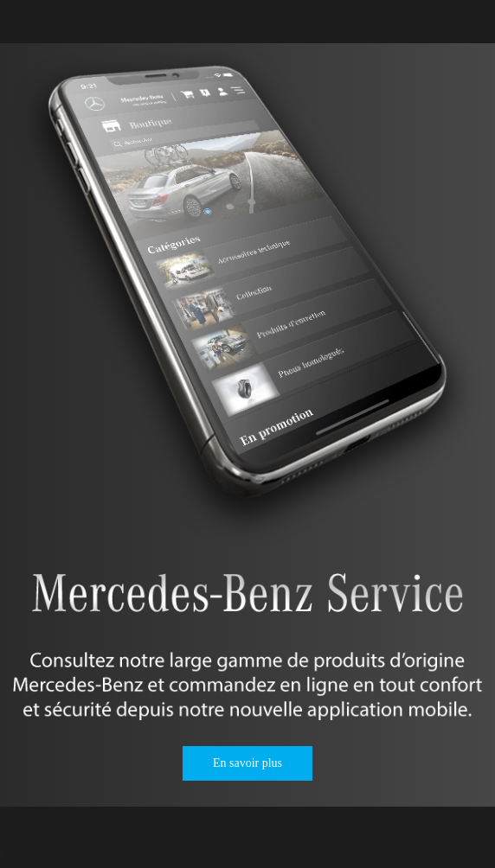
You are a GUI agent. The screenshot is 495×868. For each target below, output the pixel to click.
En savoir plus (247, 763)
